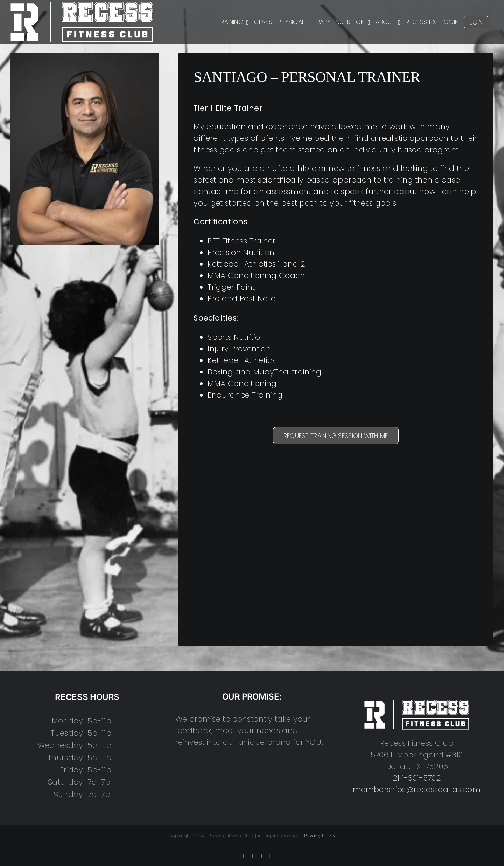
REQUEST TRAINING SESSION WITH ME (336, 436)
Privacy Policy (320, 836)
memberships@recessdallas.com (417, 789)
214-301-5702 (417, 778)
